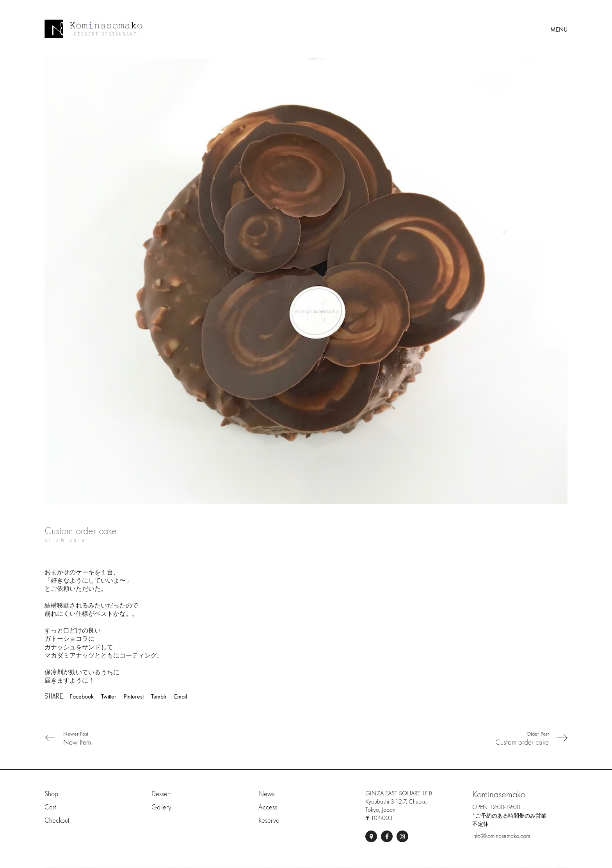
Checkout (57, 821)
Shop (51, 794)
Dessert (161, 794)
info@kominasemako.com (501, 836)
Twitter (109, 696)
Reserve (269, 821)
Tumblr (159, 696)
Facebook (82, 696)
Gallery (161, 807)
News (266, 794)
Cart (50, 807)
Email (181, 696)
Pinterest (134, 696)
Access (268, 807)
